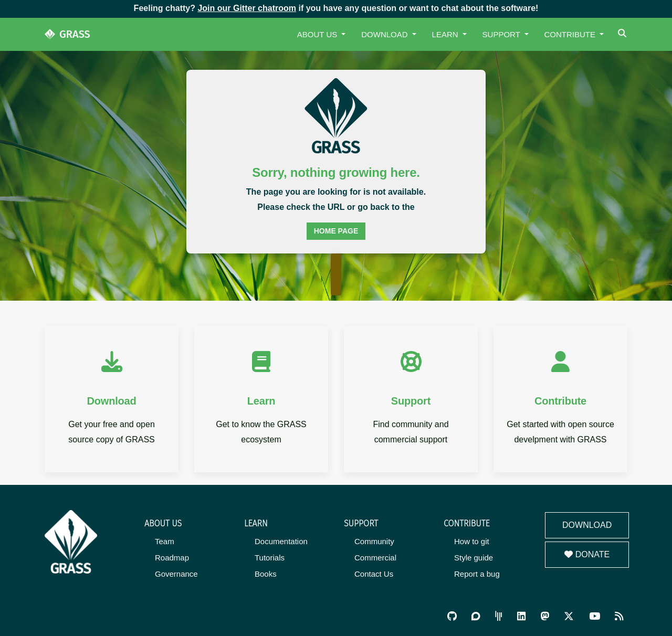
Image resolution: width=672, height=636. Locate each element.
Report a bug (477, 574)
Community (374, 541)
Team (165, 541)
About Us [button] (318, 34)
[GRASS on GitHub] (452, 616)
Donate (587, 554)
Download (587, 525)
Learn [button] (446, 34)
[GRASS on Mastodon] (545, 616)
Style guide (474, 558)
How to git (472, 541)
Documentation (281, 541)
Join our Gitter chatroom (247, 8)
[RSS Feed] (619, 616)
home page (336, 231)
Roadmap (172, 558)
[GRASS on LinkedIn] (521, 616)
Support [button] (502, 34)
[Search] (623, 34)
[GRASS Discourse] (476, 616)
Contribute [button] (571, 34)
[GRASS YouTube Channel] (595, 616)
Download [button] (386, 34)
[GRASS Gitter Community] (499, 616)
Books (266, 574)
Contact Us (374, 574)
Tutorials (270, 558)
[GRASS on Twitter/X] (569, 616)
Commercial (375, 558)
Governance (176, 574)
